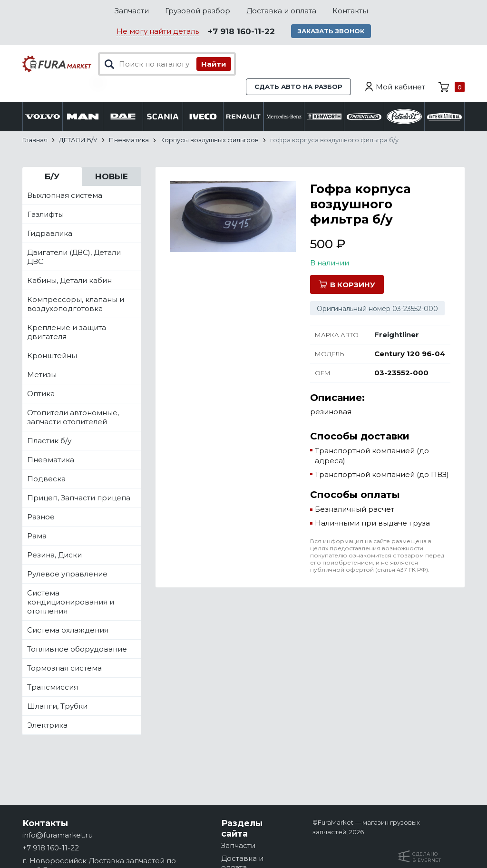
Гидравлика (50, 233)
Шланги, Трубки (57, 706)
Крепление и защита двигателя (67, 332)
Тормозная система (64, 668)
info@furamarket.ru (58, 835)
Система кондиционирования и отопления (71, 602)
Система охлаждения (68, 630)
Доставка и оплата (281, 11)
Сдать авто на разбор (298, 87)
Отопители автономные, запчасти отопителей (73, 417)
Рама (37, 536)
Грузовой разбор (198, 11)
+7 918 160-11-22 (241, 31)
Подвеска (46, 479)
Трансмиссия (53, 687)
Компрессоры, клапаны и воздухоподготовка (76, 304)
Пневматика (51, 460)
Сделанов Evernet (427, 857)
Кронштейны (52, 356)
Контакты (350, 11)
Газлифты (45, 214)
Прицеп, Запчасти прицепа (79, 498)
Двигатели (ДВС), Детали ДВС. (74, 257)
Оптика (41, 394)
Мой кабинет (400, 87)
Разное (41, 517)
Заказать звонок (331, 31)
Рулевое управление (67, 574)
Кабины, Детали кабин (69, 280)
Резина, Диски (54, 555)
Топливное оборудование (77, 649)
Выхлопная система (65, 195)
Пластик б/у (49, 441)
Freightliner (397, 335)
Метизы (42, 375)
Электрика (47, 725)
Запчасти (132, 11)
